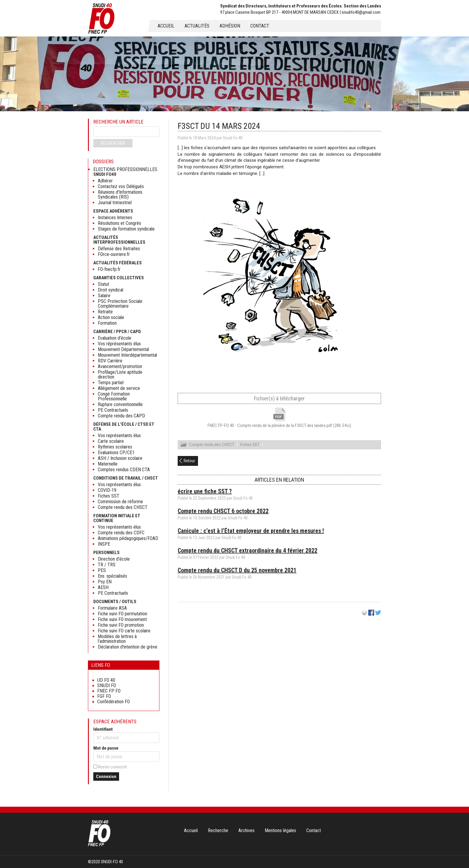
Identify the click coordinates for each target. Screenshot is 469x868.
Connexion (106, 777)
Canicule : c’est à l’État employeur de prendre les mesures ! (251, 532)
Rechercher (113, 143)
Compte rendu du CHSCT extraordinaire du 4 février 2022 (248, 551)
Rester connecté (112, 767)
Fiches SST (250, 446)
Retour (189, 462)
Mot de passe (106, 748)
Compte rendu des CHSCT (212, 446)
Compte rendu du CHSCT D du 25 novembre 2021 (237, 571)
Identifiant (103, 729)
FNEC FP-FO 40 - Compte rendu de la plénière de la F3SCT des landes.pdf (279, 425)
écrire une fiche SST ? (205, 492)
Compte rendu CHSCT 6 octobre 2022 (223, 512)
